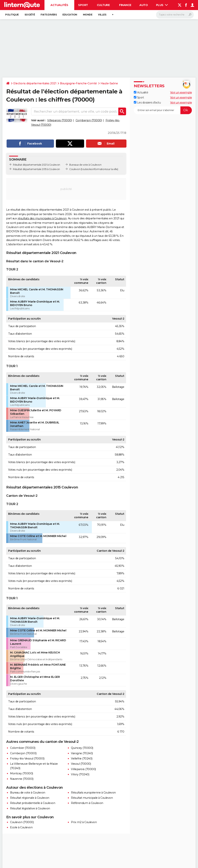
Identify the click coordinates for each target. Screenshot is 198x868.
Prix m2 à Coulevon (84, 822)
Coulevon (75, 169)
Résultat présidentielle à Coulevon (33, 803)
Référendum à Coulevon (87, 803)
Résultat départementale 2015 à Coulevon (36, 169)
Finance (125, 5)
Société (30, 15)
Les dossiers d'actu (147, 103)
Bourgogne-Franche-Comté (78, 83)
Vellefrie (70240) (82, 759)
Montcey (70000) (22, 773)
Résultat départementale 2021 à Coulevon (37, 165)
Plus (162, 5)
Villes (102, 15)
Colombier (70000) (23, 748)
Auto (144, 5)
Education (70, 15)
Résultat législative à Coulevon (30, 808)
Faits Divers (49, 15)
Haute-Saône (109, 83)
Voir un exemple (181, 92)
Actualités (59, 5)
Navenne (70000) (22, 779)
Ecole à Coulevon (21, 827)
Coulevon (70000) (22, 822)
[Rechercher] (175, 15)
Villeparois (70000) (60, 120)
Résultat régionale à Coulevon (30, 798)
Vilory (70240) (80, 774)
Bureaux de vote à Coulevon (85, 165)
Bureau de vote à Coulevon (28, 793)
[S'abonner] (163, 110)
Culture (103, 5)
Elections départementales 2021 (35, 83)
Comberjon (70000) (89, 120)
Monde (88, 15)
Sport (83, 5)
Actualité (141, 92)
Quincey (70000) (82, 748)
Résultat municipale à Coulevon (92, 798)
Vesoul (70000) (81, 764)
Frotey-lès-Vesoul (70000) (27, 759)
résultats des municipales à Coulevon (42, 218)
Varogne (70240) (82, 753)
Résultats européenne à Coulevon (93, 793)
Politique (12, 15)
